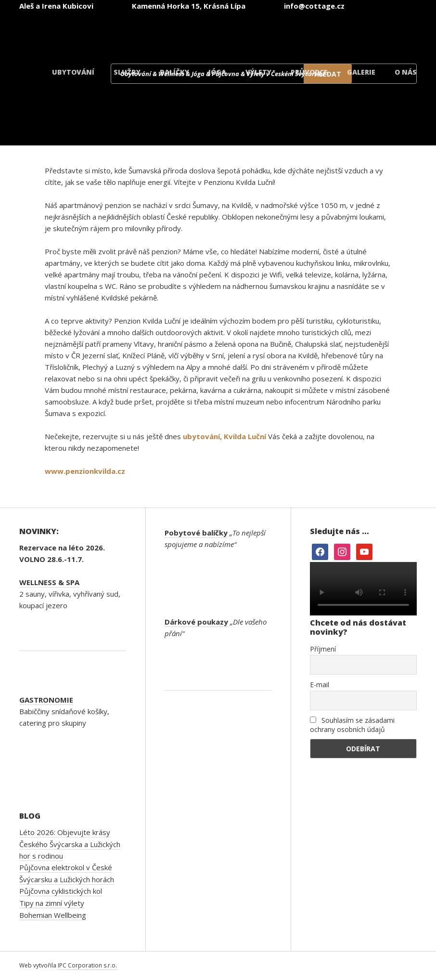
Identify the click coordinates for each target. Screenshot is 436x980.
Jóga (217, 72)
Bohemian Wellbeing (53, 915)
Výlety (258, 72)
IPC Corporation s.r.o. (87, 965)
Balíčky (174, 72)
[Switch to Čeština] (153, 33)
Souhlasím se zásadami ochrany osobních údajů (352, 725)
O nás (406, 72)
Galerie (361, 72)
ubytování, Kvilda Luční (224, 436)
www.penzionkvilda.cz (85, 471)
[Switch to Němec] (269, 33)
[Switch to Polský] (326, 33)
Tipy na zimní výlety (52, 903)
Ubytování (73, 72)
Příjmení (323, 649)
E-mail (320, 685)
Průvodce (309, 72)
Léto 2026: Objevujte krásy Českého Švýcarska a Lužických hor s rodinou (70, 844)
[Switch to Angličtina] (211, 33)
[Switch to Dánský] (384, 33)
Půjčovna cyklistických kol (61, 891)
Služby (127, 72)
